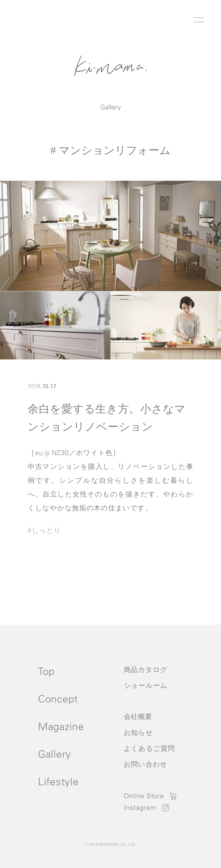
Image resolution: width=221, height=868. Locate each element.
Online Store (144, 796)
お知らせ (138, 732)
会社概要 (138, 716)
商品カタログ (146, 669)
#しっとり (44, 530)
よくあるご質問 (149, 748)
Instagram (140, 807)
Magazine (61, 726)
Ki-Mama (110, 66)
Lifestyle (58, 781)
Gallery (110, 107)
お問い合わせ (146, 764)
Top (46, 671)
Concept (58, 699)
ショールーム (146, 685)
